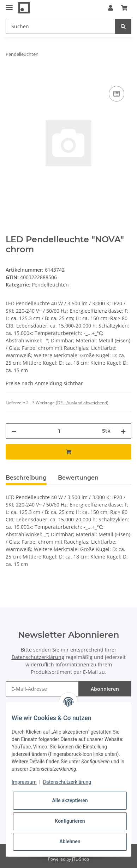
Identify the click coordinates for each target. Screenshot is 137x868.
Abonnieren (105, 689)
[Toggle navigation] (9, 4)
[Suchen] (61, 26)
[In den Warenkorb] (11, 76)
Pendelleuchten (50, 285)
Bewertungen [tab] (78, 478)
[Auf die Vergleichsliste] (117, 94)
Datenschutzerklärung (38, 657)
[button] (111, 8)
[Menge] (59, 431)
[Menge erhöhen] (123, 431)
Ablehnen (70, 841)
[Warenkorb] (124, 8)
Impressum (24, 782)
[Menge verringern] (14, 431)
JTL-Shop (81, 859)
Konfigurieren (70, 821)
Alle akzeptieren (70, 800)
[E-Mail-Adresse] (42, 689)
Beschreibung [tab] (26, 478)
